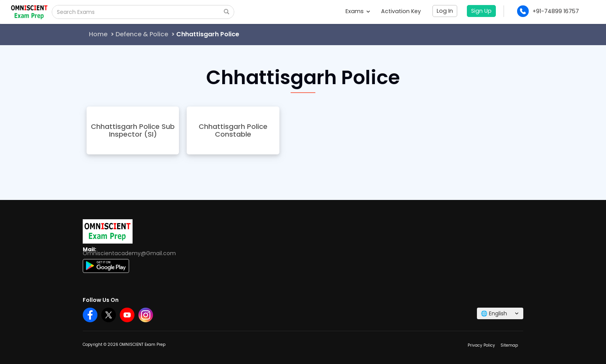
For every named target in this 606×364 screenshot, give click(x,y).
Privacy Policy (481, 345)
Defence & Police (142, 34)
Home (98, 34)
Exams (357, 11)
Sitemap (509, 345)
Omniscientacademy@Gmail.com (129, 253)
